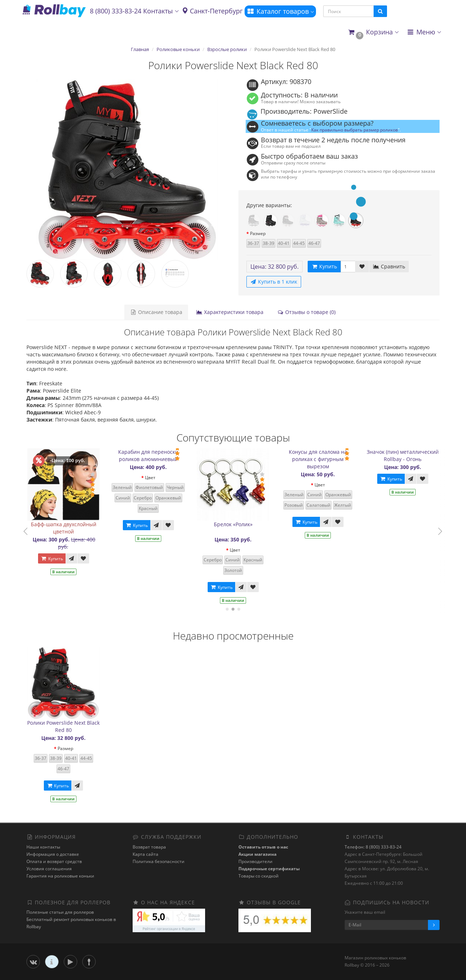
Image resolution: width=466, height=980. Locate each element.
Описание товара (156, 312)
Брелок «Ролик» (238, 524)
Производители (255, 861)
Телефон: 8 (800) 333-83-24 (373, 847)
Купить (57, 559)
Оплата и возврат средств (54, 861)
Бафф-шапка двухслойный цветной (69, 528)
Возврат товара (149, 847)
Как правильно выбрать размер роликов (355, 130)
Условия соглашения (49, 869)
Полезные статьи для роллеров (60, 912)
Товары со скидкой (259, 876)
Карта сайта (145, 854)
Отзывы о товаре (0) (306, 312)
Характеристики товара (230, 312)
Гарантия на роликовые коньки (60, 876)
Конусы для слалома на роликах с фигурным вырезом (323, 459)
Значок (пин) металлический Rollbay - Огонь (408, 455)
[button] (373, 32)
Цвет (155, 478)
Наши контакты (43, 847)
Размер (258, 233)
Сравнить (389, 266)
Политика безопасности (159, 861)
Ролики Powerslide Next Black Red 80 (63, 726)
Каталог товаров (280, 11)
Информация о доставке (53, 854)
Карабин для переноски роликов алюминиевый (154, 455)
